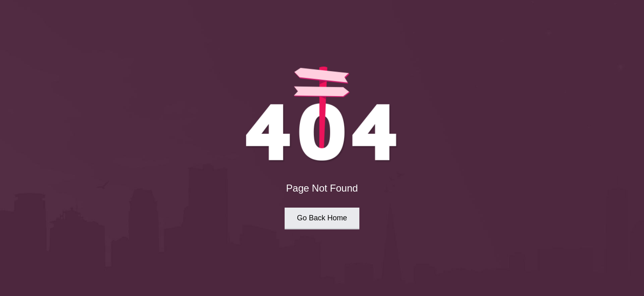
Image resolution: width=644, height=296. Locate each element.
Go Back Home (322, 218)
